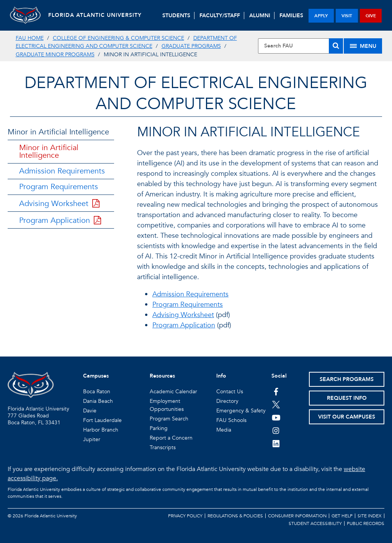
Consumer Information (297, 516)
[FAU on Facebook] (276, 391)
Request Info (347, 398)
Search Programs (347, 379)
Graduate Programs (191, 46)
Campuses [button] (96, 376)
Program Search (169, 419)
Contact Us (230, 392)
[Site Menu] (363, 46)
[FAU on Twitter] (276, 404)
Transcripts (163, 447)
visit (347, 16)
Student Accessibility (315, 523)
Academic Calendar (173, 392)
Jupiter (92, 439)
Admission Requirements (62, 171)
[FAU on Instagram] (276, 430)
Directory (227, 401)
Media (224, 430)
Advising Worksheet (59, 204)
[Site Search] (301, 46)
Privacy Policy (185, 516)
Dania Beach (98, 401)
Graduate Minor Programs (55, 55)
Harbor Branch (101, 430)
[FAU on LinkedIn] (276, 443)
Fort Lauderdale (102, 420)
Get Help (342, 516)
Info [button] (221, 376)
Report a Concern (171, 438)
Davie (90, 411)
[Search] (336, 46)
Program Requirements (59, 187)
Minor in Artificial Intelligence (58, 132)
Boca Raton (97, 392)
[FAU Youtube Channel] (276, 417)
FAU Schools (231, 420)
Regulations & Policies (235, 516)
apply (321, 16)
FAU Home (30, 38)
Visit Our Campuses (347, 417)
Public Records (366, 523)
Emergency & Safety (241, 411)
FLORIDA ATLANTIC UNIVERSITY (95, 15)
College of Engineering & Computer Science (118, 38)
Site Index (370, 516)
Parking (159, 428)
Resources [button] (162, 376)
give (371, 16)
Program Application (60, 220)
